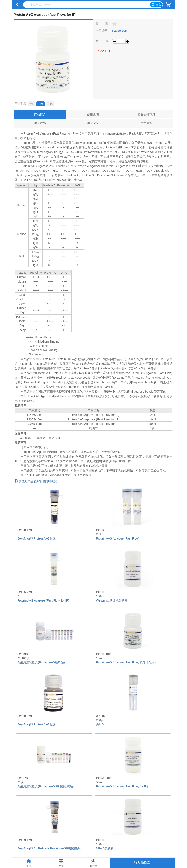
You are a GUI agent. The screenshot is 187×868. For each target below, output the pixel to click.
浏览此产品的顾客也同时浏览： (39, 481)
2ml (32, 104)
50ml (50, 104)
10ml (40, 104)
